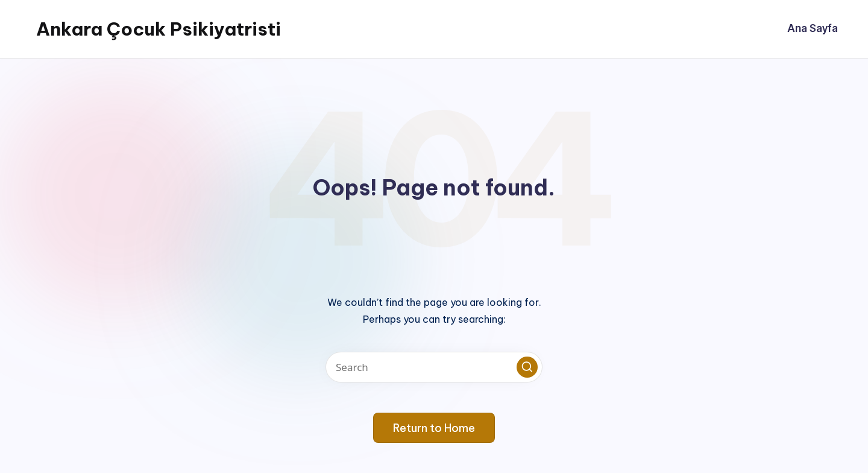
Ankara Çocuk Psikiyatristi (159, 29)
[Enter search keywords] (434, 367)
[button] (527, 367)
